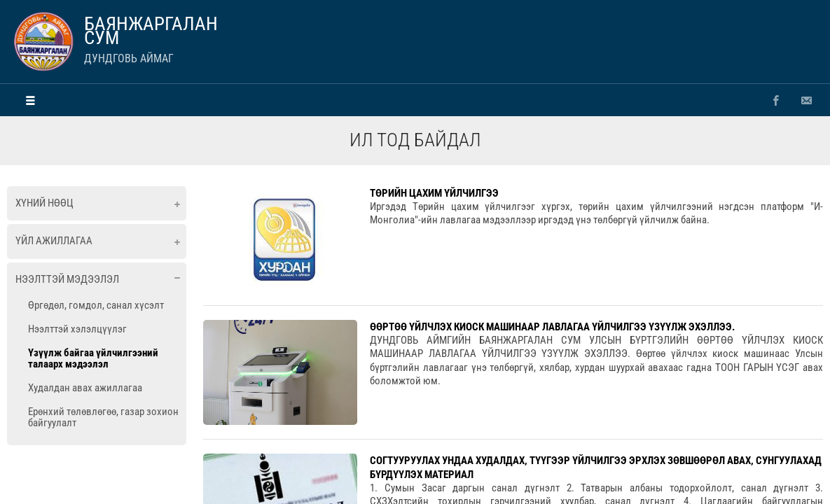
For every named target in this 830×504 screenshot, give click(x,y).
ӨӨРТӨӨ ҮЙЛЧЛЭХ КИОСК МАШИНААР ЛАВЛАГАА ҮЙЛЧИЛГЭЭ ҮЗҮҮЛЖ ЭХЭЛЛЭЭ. (552, 327)
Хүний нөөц (44, 203)
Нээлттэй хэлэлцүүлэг (77, 329)
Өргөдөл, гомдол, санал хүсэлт (96, 305)
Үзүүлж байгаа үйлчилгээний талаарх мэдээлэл (93, 358)
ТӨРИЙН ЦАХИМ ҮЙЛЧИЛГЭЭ (434, 193)
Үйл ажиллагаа (54, 241)
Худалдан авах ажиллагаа (85, 388)
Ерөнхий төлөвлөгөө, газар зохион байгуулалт (103, 417)
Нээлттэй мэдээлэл (67, 279)
